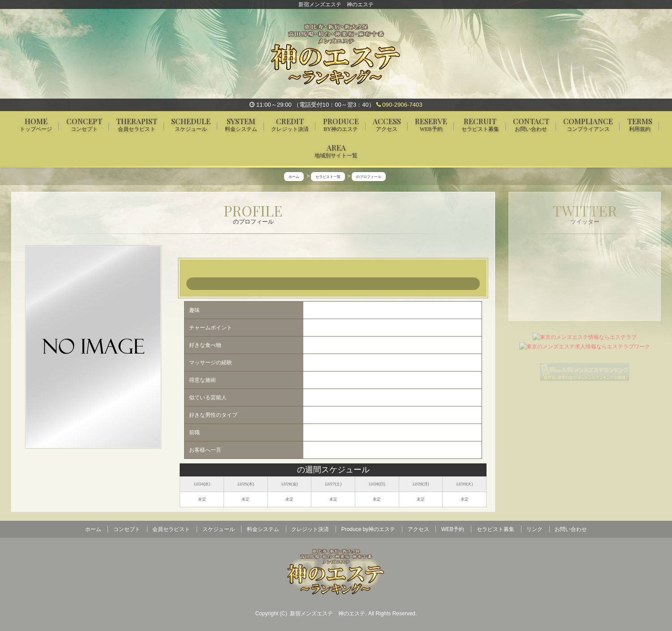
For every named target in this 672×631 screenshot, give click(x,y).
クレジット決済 (310, 529)
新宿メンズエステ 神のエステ (327, 614)
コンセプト (127, 529)
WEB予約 (453, 529)
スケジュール (219, 529)
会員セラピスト (171, 529)
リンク (534, 529)
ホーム (93, 529)
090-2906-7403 (399, 105)
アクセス (418, 529)
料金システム (263, 529)
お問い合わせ (571, 529)
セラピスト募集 (495, 529)
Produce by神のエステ (368, 529)
